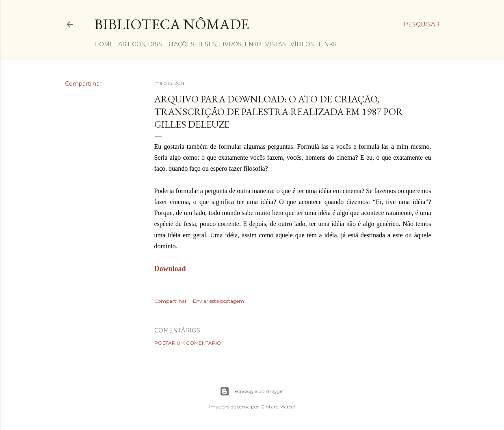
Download (170, 269)
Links (328, 44)
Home (104, 44)
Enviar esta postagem (218, 301)
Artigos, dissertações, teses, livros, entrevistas (202, 44)
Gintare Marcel (278, 407)
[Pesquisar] (422, 24)
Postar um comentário (188, 343)
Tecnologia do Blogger (252, 391)
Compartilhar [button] (83, 84)
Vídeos (302, 44)
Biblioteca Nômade (172, 24)
